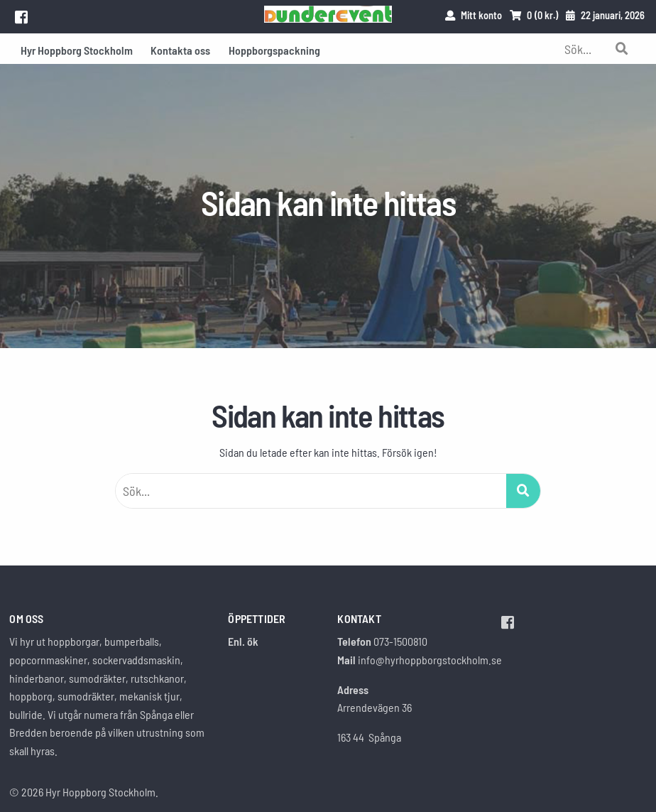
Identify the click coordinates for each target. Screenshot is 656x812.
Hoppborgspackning (274, 50)
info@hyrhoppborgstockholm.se (430, 660)
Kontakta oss (180, 50)
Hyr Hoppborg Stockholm (77, 50)
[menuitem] (77, 49)
